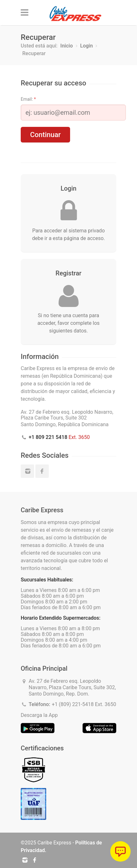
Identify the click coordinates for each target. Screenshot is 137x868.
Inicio (66, 46)
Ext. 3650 (59, 437)
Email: (28, 99)
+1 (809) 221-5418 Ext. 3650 (84, 704)
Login (87, 46)
